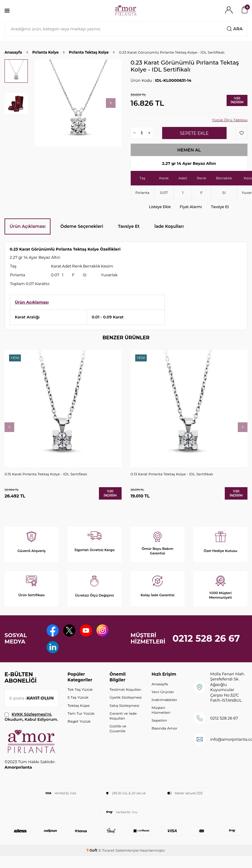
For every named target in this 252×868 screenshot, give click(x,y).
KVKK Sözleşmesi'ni (31, 714)
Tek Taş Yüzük (80, 689)
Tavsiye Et (220, 207)
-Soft (92, 850)
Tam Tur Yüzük (81, 713)
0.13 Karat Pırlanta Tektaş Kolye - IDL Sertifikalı (172, 474)
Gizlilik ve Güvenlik (118, 728)
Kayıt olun (40, 698)
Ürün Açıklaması (28, 226)
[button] (111, 103)
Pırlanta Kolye (46, 52)
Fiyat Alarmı (191, 207)
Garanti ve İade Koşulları (123, 716)
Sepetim (159, 720)
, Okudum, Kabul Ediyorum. (31, 717)
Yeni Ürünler (163, 692)
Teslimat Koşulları (125, 689)
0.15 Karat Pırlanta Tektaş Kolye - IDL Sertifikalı (46, 474)
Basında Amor (164, 728)
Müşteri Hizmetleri (161, 710)
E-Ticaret (107, 850)
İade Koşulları (169, 226)
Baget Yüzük (79, 721)
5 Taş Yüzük (78, 697)
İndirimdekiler (164, 700)
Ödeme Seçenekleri (82, 226)
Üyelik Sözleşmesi (126, 697)
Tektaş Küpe (79, 705)
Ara (235, 29)
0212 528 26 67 (206, 639)
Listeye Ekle (160, 207)
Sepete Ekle (194, 133)
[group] (78, 103)
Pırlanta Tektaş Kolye (89, 52)
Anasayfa (13, 52)
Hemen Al (189, 150)
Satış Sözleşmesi (124, 705)
